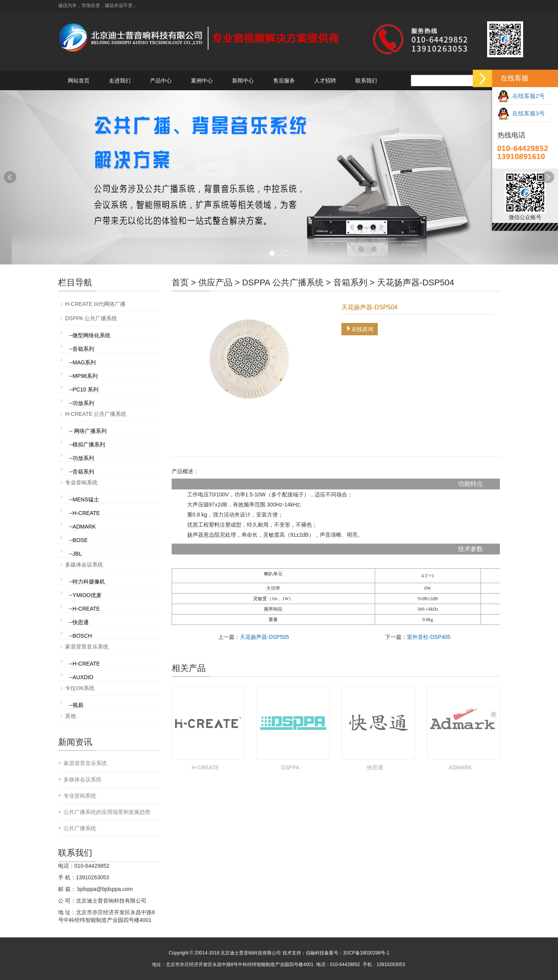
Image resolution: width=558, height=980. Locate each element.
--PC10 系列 (84, 390)
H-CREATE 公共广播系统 (96, 414)
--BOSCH (80, 636)
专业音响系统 (81, 482)
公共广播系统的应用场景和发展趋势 (107, 812)
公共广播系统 (80, 828)
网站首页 (79, 81)
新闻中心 (243, 81)
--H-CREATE (84, 513)
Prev (10, 177)
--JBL (75, 554)
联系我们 (366, 81)
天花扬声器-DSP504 (416, 282)
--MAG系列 (82, 362)
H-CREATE (205, 767)
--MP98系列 (83, 376)
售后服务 (284, 81)
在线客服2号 (521, 96)
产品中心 (161, 81)
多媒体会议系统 (84, 565)
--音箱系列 (82, 349)
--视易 (76, 705)
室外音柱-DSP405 (429, 637)
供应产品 (215, 282)
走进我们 (120, 81)
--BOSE (78, 540)
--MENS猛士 (84, 499)
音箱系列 (350, 282)
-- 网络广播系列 (88, 431)
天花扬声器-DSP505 (264, 637)
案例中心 (202, 81)
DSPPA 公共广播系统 (283, 282)
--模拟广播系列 (87, 445)
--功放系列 (82, 403)
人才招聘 (325, 81)
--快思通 (79, 622)
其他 (71, 716)
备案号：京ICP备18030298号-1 (357, 953)
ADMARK (460, 767)
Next (548, 177)
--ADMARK (82, 527)
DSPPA (290, 767)
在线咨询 (360, 329)
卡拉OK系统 (80, 688)
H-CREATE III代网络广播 (95, 304)
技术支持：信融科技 (303, 953)
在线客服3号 (521, 113)
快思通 (375, 767)
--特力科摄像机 (87, 582)
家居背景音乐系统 (87, 647)
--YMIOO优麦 (85, 595)
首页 (180, 282)
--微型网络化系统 (90, 335)
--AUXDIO (81, 677)
